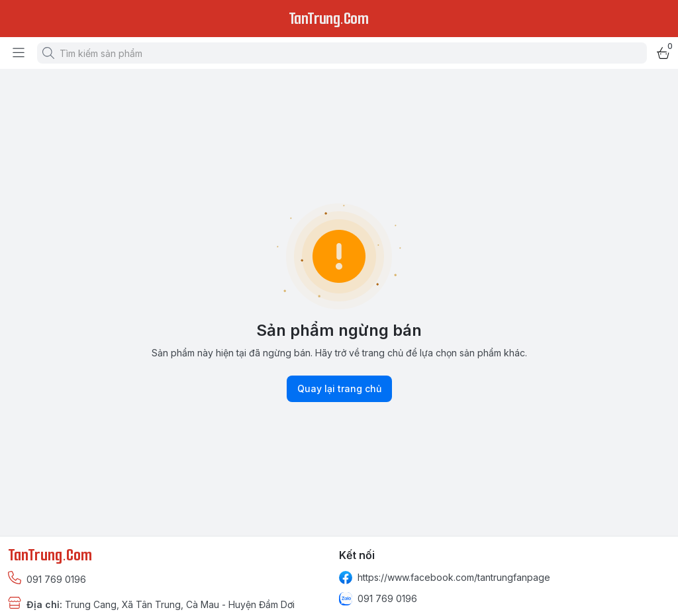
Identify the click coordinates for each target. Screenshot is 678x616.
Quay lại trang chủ (339, 389)
